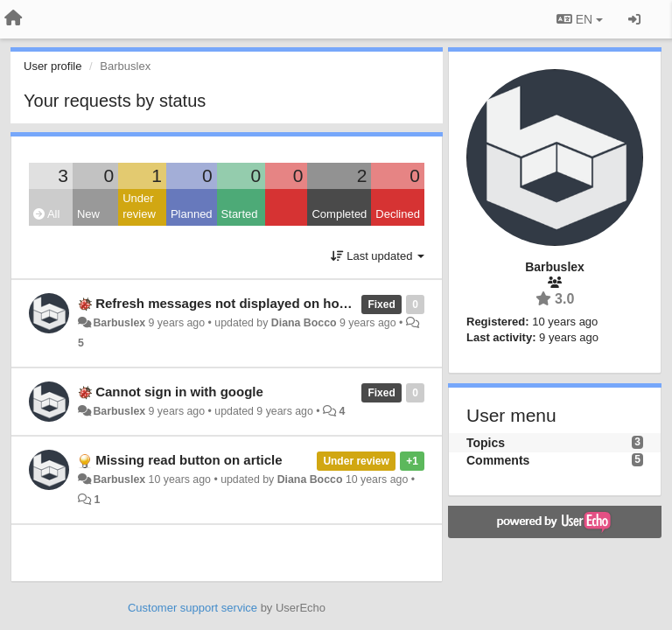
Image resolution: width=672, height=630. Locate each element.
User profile (52, 66)
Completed (339, 214)
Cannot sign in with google (179, 392)
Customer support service (192, 608)
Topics (486, 443)
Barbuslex (119, 323)
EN (580, 19)
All (46, 214)
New (88, 214)
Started (240, 214)
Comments (498, 460)
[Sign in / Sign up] (634, 19)
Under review (139, 206)
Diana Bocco (304, 323)
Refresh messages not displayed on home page (244, 303)
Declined (398, 214)
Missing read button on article (189, 460)
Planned (192, 214)
